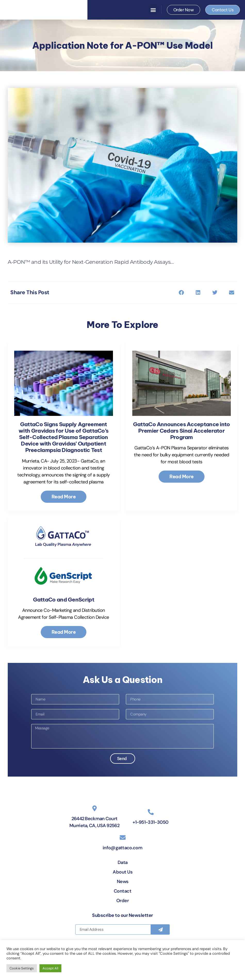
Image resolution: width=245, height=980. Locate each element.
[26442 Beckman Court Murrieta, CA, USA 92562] (95, 829)
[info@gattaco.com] (123, 858)
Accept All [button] (50, 968)
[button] (153, 10)
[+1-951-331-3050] (151, 832)
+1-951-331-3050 (151, 842)
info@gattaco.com (123, 868)
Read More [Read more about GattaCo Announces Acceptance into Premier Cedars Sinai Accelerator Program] (182, 477)
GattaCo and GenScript (64, 600)
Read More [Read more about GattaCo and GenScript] (64, 632)
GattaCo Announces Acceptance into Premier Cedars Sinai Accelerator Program (182, 431)
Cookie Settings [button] (22, 968)
